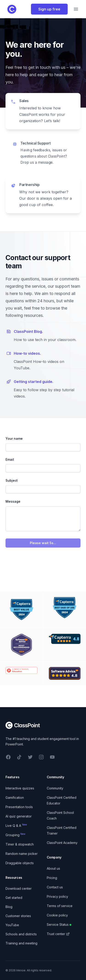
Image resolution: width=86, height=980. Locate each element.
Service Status (59, 924)
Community (55, 788)
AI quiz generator (19, 816)
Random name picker (22, 854)
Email (10, 459)
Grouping (15, 835)
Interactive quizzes (20, 788)
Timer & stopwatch (20, 844)
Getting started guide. (33, 382)
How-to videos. (27, 353)
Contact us (55, 887)
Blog (9, 907)
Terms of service (60, 906)
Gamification (15, 798)
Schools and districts (21, 934)
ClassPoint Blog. (28, 331)
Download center (19, 888)
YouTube (12, 925)
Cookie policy (57, 915)
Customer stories (18, 916)
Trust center (58, 934)
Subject (12, 480)
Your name (14, 438)
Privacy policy (57, 896)
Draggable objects (20, 863)
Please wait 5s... (43, 543)
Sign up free (49, 9)
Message (13, 501)
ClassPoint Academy (62, 843)
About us (53, 868)
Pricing (52, 878)
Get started (14, 898)
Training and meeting (21, 943)
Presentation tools (19, 807)
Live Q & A (16, 826)
